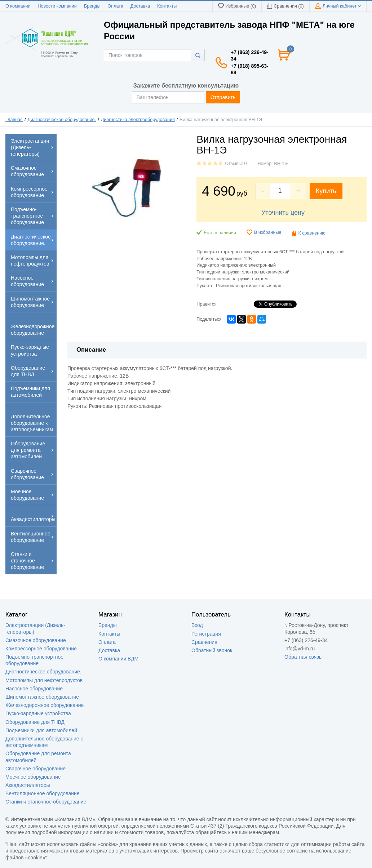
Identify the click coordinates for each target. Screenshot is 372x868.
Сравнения (204, 642)
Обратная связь (303, 657)
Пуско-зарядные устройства (38, 713)
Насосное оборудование (34, 689)
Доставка (140, 6)
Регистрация (206, 634)
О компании (18, 6)
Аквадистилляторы (28, 785)
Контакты (167, 6)
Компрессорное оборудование (41, 649)
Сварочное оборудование (36, 769)
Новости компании (57, 6)
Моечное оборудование (33, 777)
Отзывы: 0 (236, 164)
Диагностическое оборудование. (62, 120)
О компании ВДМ (118, 659)
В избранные (268, 232)
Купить (326, 191)
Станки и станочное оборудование (46, 802)
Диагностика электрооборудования (138, 120)
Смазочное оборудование (36, 640)
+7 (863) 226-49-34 (250, 55)
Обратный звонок (212, 650)
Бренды (92, 6)
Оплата (116, 6)
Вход (197, 625)
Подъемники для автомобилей (41, 730)
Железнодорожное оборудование (45, 705)
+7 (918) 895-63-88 (250, 69)
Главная (14, 120)
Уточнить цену (283, 213)
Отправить (223, 97)
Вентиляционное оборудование (43, 793)
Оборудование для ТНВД (35, 722)
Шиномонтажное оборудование (42, 697)
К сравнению (312, 233)
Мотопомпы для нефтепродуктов (44, 680)
